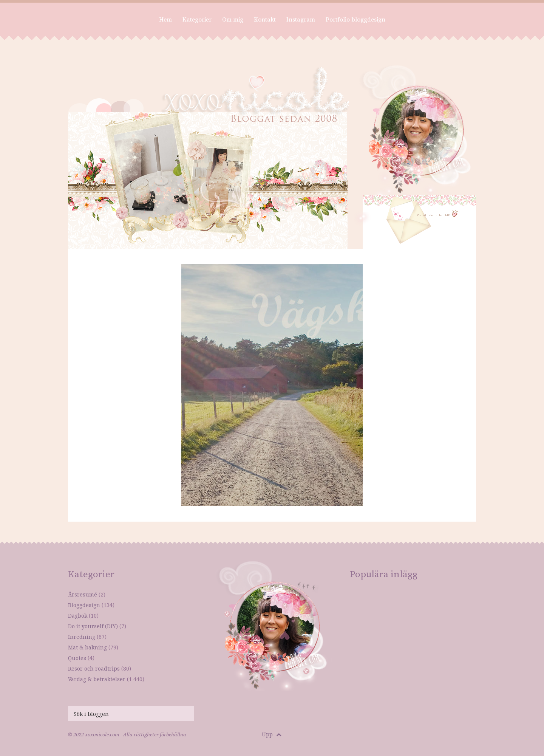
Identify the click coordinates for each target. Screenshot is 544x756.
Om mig (233, 20)
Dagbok (78, 616)
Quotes (77, 658)
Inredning (82, 637)
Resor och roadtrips (94, 668)
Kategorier (197, 20)
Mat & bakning (87, 647)
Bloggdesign (84, 605)
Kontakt (265, 20)
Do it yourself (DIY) (93, 626)
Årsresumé (83, 594)
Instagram (301, 20)
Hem (165, 20)
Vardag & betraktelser (97, 679)
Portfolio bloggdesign (355, 20)
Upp (272, 734)
